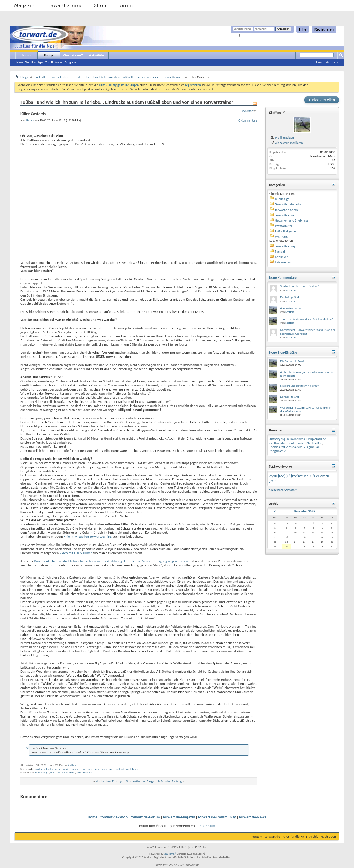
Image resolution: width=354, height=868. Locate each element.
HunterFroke (296, 443)
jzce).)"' (284, 476)
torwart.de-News (252, 817)
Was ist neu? (73, 55)
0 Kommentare (248, 120)
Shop (100, 5)
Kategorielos (283, 262)
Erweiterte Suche (328, 62)
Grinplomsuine (316, 439)
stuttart (120, 769)
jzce (272, 481)
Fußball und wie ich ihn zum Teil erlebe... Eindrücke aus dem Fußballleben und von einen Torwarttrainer (109, 77)
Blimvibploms (296, 439)
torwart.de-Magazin (179, 817)
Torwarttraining (64, 5)
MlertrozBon (314, 443)
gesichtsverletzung (74, 769)
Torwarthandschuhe (288, 204)
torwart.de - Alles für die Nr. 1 (286, 837)
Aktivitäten (97, 55)
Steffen (72, 765)
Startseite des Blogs (140, 781)
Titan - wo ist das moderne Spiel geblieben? (307, 319)
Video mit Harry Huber (75, 553)
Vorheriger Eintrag (109, 781)
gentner (57, 769)
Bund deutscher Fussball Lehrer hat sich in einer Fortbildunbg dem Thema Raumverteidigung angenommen (111, 561)
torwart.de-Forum (145, 817)
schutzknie (108, 769)
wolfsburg (132, 769)
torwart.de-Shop (114, 817)
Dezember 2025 (304, 511)
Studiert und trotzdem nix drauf (299, 286)
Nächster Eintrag (170, 781)
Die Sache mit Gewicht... (295, 361)
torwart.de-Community (217, 817)
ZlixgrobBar (311, 447)
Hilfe (303, 29)
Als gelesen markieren (287, 143)
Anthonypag (277, 439)
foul (48, 769)
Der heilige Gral (290, 297)
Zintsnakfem (294, 447)
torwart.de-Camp (286, 210)
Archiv (314, 837)
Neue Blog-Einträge (29, 62)
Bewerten (247, 111)
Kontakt (257, 837)
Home (92, 817)
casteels (40, 769)
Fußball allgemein (287, 231)
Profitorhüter (85, 772)
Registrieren (324, 29)
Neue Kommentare (283, 278)
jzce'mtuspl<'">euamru (310, 476)
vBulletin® (170, 854)
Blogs (49, 55)
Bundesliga (42, 772)
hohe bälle (93, 769)
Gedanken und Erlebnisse (292, 220)
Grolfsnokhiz (278, 443)
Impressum (206, 826)
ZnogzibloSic (277, 451)
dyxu (273, 476)
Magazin (24, 5)
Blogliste (71, 62)
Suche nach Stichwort (283, 490)
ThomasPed (277, 447)
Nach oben (328, 837)
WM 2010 (282, 237)
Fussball (55, 772)
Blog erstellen (322, 100)
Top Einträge (54, 62)
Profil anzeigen (282, 138)
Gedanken (68, 772)
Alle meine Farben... (292, 308)
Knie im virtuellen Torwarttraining (87, 536)
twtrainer (291, 290)
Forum (125, 5)
